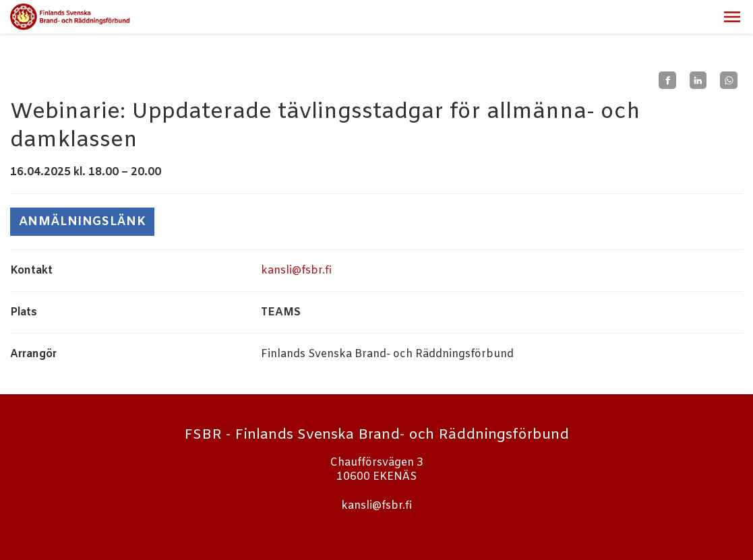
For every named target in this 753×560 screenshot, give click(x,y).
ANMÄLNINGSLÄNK (82, 222)
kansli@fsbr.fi (296, 271)
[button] (732, 17)
